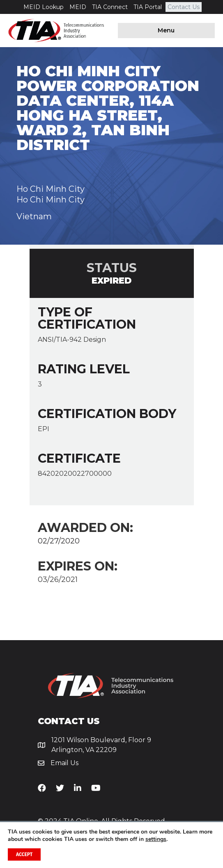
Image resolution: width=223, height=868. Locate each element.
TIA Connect (110, 7)
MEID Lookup (44, 7)
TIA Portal (148, 7)
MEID (78, 7)
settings (156, 839)
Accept (24, 854)
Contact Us (184, 7)
